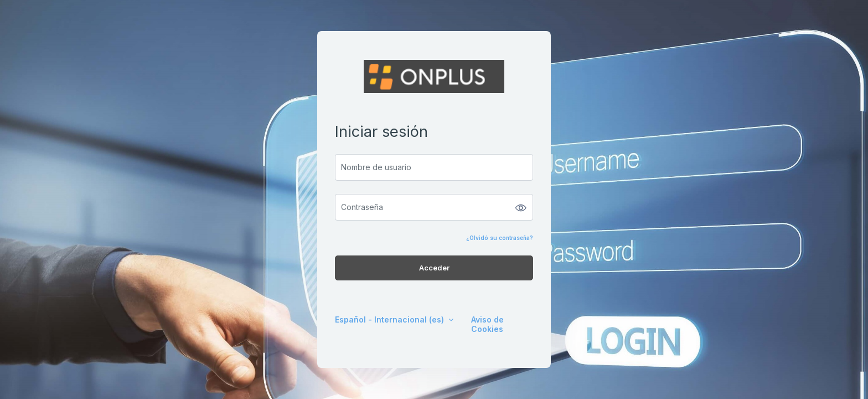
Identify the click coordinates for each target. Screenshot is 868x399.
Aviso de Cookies (487, 324)
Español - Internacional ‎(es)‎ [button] (391, 319)
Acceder (434, 268)
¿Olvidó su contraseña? (500, 238)
